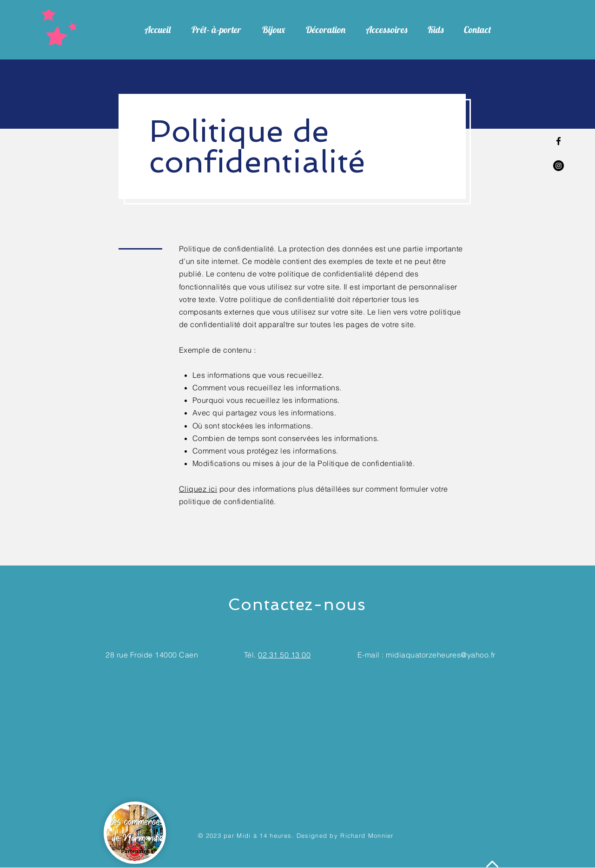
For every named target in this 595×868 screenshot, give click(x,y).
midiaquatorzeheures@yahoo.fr (440, 655)
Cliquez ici (198, 489)
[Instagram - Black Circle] (559, 166)
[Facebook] (559, 141)
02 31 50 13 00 (284, 655)
